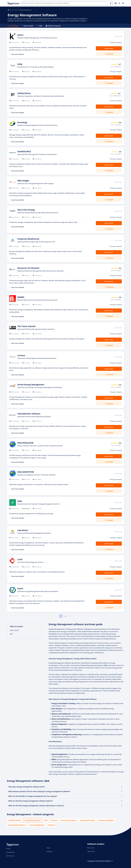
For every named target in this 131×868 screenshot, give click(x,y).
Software (50, 851)
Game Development (37, 825)
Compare (110, 54)
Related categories (53, 26)
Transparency (10, 852)
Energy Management (33, 820)
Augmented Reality (87, 820)
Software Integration (106, 820)
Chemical (52, 825)
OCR (46, 820)
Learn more (109, 48)
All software (13, 26)
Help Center (91, 851)
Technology (14, 10)
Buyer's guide (28, 26)
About (49, 848)
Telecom (54, 820)
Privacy (8, 849)
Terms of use (10, 856)
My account (91, 848)
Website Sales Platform (17, 825)
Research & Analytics (69, 820)
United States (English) (104, 861)
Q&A (40, 26)
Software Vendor (15, 820)
